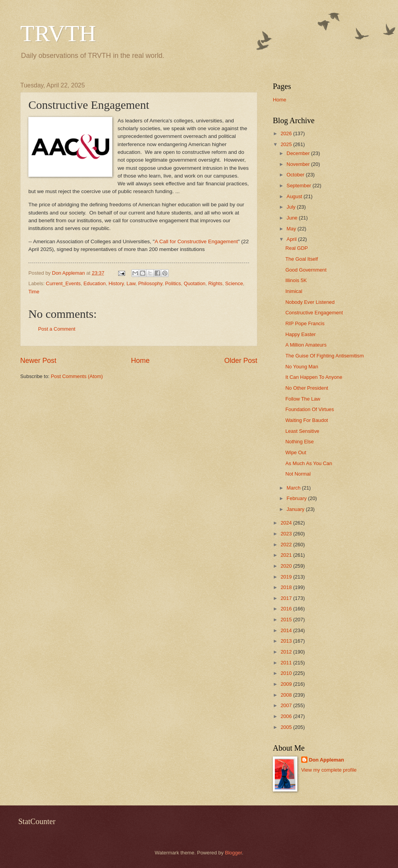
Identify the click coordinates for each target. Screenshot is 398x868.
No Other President (307, 388)
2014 (287, 630)
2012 (287, 652)
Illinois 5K (296, 280)
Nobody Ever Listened (310, 302)
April (292, 239)
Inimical (294, 291)
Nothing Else (299, 442)
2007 (287, 705)
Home (140, 361)
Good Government (306, 270)
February (297, 498)
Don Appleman (326, 760)
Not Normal (298, 474)
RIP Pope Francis (305, 323)
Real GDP (297, 248)
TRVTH (58, 33)
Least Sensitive (302, 431)
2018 (287, 587)
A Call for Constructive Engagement (196, 241)
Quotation (195, 283)
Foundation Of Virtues (310, 409)
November (299, 164)
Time (34, 292)
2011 (287, 663)
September (299, 186)
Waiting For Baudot (307, 420)
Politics (173, 283)
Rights (216, 283)
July (292, 207)
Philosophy (150, 283)
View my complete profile (329, 770)
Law (131, 283)
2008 (287, 695)
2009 (287, 684)
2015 (287, 620)
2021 (287, 555)
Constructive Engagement (314, 313)
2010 (287, 673)
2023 (287, 534)
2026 (287, 133)
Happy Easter (300, 334)
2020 (287, 566)
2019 (287, 577)
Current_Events (63, 283)
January (296, 509)
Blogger (234, 853)
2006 (287, 716)
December (299, 153)
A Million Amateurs (306, 345)
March (294, 488)
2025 (287, 144)
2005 (287, 727)
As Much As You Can (309, 463)
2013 (287, 641)
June (293, 218)
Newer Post (38, 361)
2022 (287, 545)
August (295, 196)
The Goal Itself (302, 259)
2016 (287, 609)
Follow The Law (303, 399)
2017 (287, 598)
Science (234, 283)
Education (95, 283)
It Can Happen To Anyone (314, 377)
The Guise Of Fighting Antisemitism (325, 356)
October (296, 175)
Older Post (241, 361)
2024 (287, 523)
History (116, 283)
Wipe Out (296, 452)
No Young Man (302, 367)
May (292, 229)
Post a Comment (57, 329)
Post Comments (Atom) (77, 376)
